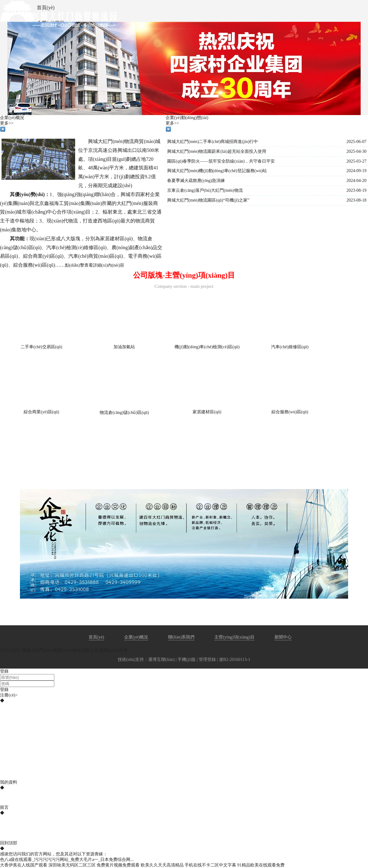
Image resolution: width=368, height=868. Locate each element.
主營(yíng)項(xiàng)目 (234, 637)
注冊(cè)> (9, 695)
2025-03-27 (356, 161)
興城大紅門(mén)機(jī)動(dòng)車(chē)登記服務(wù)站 (217, 171)
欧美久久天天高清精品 (162, 865)
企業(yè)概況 (136, 637)
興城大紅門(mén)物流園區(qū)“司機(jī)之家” (208, 200)
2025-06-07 (356, 142)
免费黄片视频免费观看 (118, 865)
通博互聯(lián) (161, 660)
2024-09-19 (356, 171)
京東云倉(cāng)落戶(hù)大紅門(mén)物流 (205, 190)
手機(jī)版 (187, 660)
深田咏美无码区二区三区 (72, 865)
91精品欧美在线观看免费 (261, 865)
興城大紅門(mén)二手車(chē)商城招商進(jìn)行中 (213, 142)
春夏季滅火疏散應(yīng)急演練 (196, 181)
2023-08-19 (356, 190)
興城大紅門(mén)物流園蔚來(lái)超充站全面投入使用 (217, 151)
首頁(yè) (96, 637)
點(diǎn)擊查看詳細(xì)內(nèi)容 (95, 265)
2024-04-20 (356, 181)
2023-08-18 (356, 200)
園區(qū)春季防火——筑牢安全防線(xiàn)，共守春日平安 (221, 161)
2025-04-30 (356, 151)
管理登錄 (207, 660)
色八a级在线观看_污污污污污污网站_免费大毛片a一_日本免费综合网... (67, 860)
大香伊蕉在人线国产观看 (24, 865)
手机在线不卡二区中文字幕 (210, 865)
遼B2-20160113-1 (235, 660)
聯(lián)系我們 (181, 637)
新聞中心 (283, 637)
